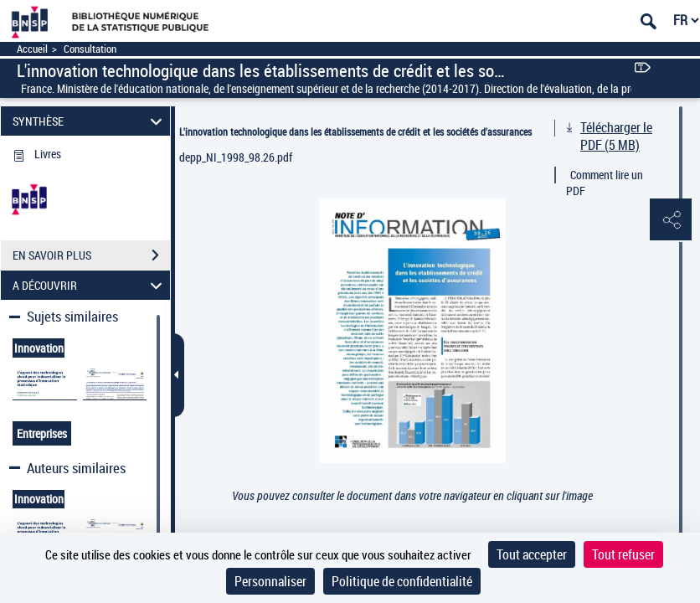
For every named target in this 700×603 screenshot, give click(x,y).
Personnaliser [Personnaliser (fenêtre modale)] (270, 581)
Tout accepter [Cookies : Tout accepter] (532, 554)
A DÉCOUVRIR (90, 285)
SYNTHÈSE (90, 121)
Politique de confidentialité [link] (402, 581)
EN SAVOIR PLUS (91, 255)
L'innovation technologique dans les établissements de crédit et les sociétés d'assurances (355, 131)
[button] (671, 220)
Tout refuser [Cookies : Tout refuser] (623, 554)
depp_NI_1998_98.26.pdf (236, 157)
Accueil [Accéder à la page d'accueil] (32, 49)
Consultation (90, 49)
